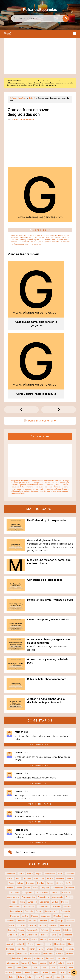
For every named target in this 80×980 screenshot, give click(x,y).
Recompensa (62, 919)
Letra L (70, 877)
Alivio (60, 783)
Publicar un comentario (23, 120)
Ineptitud (60, 863)
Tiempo (33, 943)
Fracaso (13, 849)
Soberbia (69, 933)
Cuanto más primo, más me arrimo (48, 529)
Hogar (71, 853)
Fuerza (34, 849)
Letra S (62, 882)
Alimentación (50, 783)
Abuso (21, 783)
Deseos (39, 820)
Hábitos (30, 853)
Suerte (56, 938)
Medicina (54, 891)
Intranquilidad (62, 867)
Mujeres (45, 896)
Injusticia (27, 867)
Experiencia (32, 844)
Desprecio (15, 825)
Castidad (9, 797)
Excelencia (12, 844)
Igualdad (11, 863)
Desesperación (52, 820)
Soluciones (25, 938)
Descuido (29, 820)
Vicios (56, 947)
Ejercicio (42, 835)
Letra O (27, 882)
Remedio (13, 929)
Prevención (68, 910)
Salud (31, 933)
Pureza (15, 919)
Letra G (36, 877)
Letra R (54, 882)
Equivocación (32, 839)
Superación (10, 943)
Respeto (24, 929)
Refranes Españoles (40, 9)
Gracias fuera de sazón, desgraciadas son (29, 112)
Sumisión (65, 938)
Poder (34, 910)
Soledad (14, 938)
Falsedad (44, 844)
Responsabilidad (37, 929)
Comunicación (42, 802)
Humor (59, 858)
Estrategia (67, 839)
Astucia (50, 788)
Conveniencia (43, 806)
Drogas (61, 830)
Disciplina (10, 830)
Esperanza (56, 839)
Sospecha (37, 938)
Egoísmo (32, 835)
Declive (55, 811)
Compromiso (28, 802)
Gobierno (67, 849)
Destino (25, 825)
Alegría (39, 783)
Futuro (43, 849)
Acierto (30, 783)
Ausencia (60, 788)
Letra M (9, 882)
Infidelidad (17, 867)
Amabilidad (70, 783)
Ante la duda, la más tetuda (43, 449)
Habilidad (20, 853)
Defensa (65, 811)
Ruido (58, 929)
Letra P (36, 882)
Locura (9, 891)
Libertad (48, 886)
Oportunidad (59, 900)
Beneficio (30, 792)
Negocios (67, 896)
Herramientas (60, 853)
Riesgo (50, 929)
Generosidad (54, 849)
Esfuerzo (45, 839)
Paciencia (15, 905)
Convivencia (57, 806)
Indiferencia (48, 863)
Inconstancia (35, 863)
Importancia (22, 863)
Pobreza (24, 910)
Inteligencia (38, 867)
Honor (32, 858)
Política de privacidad (21, 976)
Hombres (10, 858)
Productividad (26, 914)
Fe (60, 844)
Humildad (50, 858)
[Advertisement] (40, 56)
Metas (63, 891)
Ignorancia (69, 858)
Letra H (45, 877)
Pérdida (47, 905)
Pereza (66, 905)
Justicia (43, 872)
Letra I (53, 877)
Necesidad (56, 896)
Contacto (65, 976)
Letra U (12, 886)
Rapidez (25, 919)
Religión (70, 924)
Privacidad (13, 914)
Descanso (56, 816)
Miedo (71, 891)
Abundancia (10, 783)
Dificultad (57, 825)
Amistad (10, 788)
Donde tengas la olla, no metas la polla (50, 509)
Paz (39, 905)
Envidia (21, 839)
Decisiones (44, 811)
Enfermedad (65, 835)
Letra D (10, 877)
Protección (54, 914)
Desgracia (65, 820)
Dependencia (43, 816)
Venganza (34, 947)
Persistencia (13, 910)
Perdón (57, 905)
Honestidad (22, 858)
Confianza (55, 802)
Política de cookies (46, 976)
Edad (12, 835)
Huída (40, 858)
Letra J (62, 877)
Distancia (32, 830)
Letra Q (45, 882)
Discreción (21, 830)
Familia (53, 844)
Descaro (67, 816)
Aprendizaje (39, 788)
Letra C (70, 872)
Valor (17, 947)
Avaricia (70, 788)
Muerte (35, 896)
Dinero (67, 825)
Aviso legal (59, 972)
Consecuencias (28, 806)
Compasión (15, 802)
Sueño (47, 938)
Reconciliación (12, 924)
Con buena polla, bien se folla (45, 489)
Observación (26, 900)
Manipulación (29, 891)
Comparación (58, 797)
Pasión (32, 905)
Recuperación (39, 924)
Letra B (61, 872)
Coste (14, 811)
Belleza (20, 792)
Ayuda (11, 792)
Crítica (22, 811)
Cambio (59, 792)
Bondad (41, 792)
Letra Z (39, 886)
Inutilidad (25, 872)
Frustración (24, 849)
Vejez (25, 947)
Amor (18, 788)
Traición (52, 943)
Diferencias (46, 825)
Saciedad (22, 933)
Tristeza (62, 943)
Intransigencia (13, 872)
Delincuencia (15, 816)
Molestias (25, 896)
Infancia (70, 863)
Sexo (60, 933)
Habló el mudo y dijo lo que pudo (46, 429)
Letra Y (30, 886)
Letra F (27, 877)
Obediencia (12, 900)
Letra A (52, 872)
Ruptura (67, 929)
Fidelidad (68, 844)
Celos (28, 797)
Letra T (71, 882)
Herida (48, 853)
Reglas (61, 924)
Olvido (48, 900)
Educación (21, 835)
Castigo (19, 797)
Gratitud (10, 853)
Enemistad (53, 835)
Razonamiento (37, 919)
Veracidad (46, 947)
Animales (27, 788)
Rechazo (50, 919)
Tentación (22, 943)
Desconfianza (16, 820)
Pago (24, 905)
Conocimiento (13, 806)
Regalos (52, 924)
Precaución (44, 910)
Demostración (29, 816)
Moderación (14, 896)
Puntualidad (66, 914)
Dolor (52, 830)
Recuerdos (26, 924)
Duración (70, 830)
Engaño (12, 839)
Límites (58, 886)
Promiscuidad (41, 914)
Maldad (18, 891)
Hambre (39, 853)
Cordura (69, 806)
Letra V (21, 886)
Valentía (71, 943)
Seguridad (50, 933)
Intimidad (50, 867)
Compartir (70, 797)
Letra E (18, 877)
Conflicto (66, 802)
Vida (63, 947)
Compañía (45, 797)
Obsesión (38, 900)
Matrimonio (42, 891)
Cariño (68, 792)
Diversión (43, 830)
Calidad (50, 792)
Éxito (22, 844)
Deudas (35, 825)
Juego (34, 872)
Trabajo (42, 943)
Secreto (40, 933)
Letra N (18, 882)
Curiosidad (32, 811)
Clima (35, 797)
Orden (70, 900)
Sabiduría (11, 933)
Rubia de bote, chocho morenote (47, 588)
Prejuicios (56, 910)
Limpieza (67, 886)
